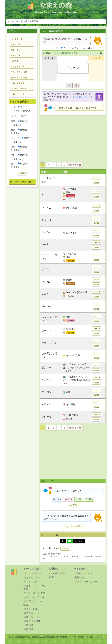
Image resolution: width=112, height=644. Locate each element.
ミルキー (46, 294)
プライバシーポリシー (86, 582)
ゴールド (46, 331)
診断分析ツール (32, 617)
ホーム (11, 21)
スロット (90, 48)
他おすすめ (75, 165)
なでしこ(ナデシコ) (49, 318)
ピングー (46, 368)
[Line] (70, 541)
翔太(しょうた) (50, 343)
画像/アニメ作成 (32, 621)
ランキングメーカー (80, 97)
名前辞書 (28, 629)
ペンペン (46, 380)
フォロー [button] (79, 541)
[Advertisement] (22, 234)
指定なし (26, 111)
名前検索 (22, 173)
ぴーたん (46, 208)
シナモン (46, 282)
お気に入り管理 (57, 573)
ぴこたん (46, 269)
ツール (96, 178)
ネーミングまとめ (33, 573)
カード (67, 48)
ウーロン (46, 392)
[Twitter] (63, 541)
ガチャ (78, 48)
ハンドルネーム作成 (34, 597)
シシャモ (46, 417)
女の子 (15, 111)
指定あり (16, 125)
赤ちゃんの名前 (32, 577)
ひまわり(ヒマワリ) (49, 257)
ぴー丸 (45, 245)
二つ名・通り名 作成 (34, 593)
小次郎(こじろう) (49, 355)
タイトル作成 (31, 609)
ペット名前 (22, 21)
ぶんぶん (46, 306)
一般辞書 (28, 625)
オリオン (46, 404)
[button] (22, 39)
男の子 (22, 107)
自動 (69, 85)
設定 (52, 577)
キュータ (46, 220)
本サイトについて (84, 573)
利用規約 (79, 577)
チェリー (46, 194)
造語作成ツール (32, 613)
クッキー (46, 232)
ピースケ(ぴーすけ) (49, 180)
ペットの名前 (31, 582)
